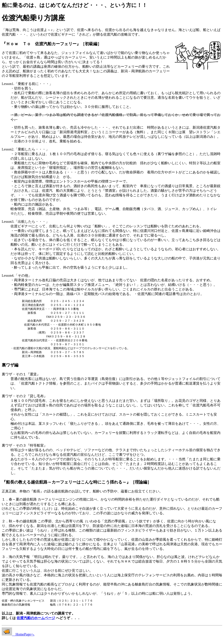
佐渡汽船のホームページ (36, 622)
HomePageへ (18, 638)
